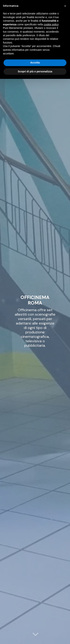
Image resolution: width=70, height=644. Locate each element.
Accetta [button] (35, 63)
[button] (65, 6)
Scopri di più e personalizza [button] (35, 71)
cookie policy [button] (51, 24)
